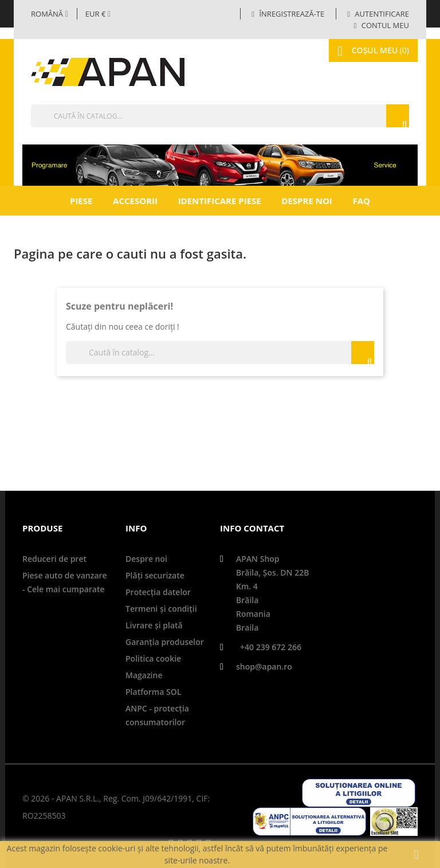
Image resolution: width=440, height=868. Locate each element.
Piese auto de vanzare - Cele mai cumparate (65, 582)
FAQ (361, 201)
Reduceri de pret (54, 559)
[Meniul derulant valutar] (98, 14)
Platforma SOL (153, 692)
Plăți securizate (155, 575)
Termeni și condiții (161, 609)
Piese (81, 201)
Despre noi (307, 201)
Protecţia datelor (158, 592)
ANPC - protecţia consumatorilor (157, 715)
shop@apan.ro (264, 666)
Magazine (144, 675)
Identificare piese (220, 201)
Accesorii (135, 201)
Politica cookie (153, 658)
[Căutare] (220, 116)
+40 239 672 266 (271, 647)
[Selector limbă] (50, 14)
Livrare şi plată (154, 625)
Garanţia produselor (165, 642)
